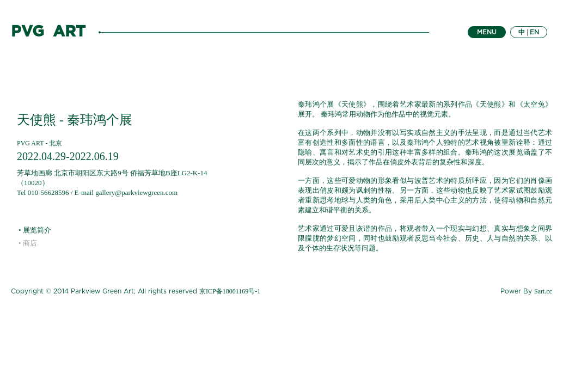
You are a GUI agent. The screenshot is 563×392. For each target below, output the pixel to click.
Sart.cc (543, 291)
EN (534, 32)
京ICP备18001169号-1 (230, 291)
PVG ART (48, 32)
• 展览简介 (35, 230)
